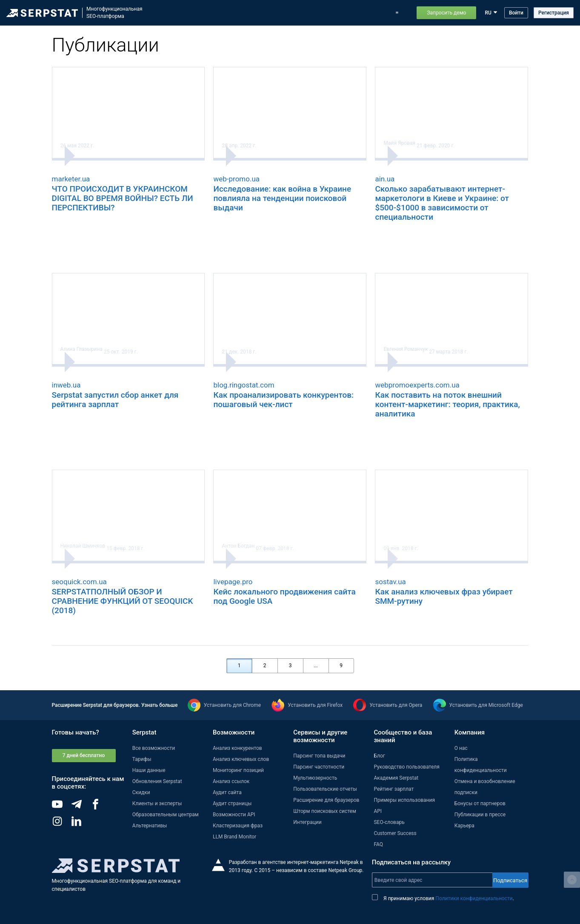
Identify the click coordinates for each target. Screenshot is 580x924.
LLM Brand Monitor (234, 837)
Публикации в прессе (480, 815)
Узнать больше (159, 705)
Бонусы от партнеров (480, 803)
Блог (353, 13)
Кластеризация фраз (238, 826)
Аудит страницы (232, 803)
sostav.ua (390, 582)
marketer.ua (71, 179)
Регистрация (554, 13)
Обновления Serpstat (314, 13)
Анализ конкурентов (237, 748)
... (316, 666)
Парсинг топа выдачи (319, 756)
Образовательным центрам (166, 815)
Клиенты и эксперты (157, 803)
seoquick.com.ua (79, 582)
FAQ (378, 844)
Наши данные (149, 770)
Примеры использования (404, 800)
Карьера (464, 826)
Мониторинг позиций (238, 770)
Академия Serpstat (396, 778)
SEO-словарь (389, 822)
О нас (461, 748)
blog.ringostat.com (244, 385)
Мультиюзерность (315, 778)
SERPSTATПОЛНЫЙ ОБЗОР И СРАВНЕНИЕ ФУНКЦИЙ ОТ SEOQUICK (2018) (123, 601)
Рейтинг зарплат (394, 789)
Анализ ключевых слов (241, 759)
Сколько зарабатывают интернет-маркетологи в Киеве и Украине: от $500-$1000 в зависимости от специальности (442, 203)
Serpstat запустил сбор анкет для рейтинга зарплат (115, 400)
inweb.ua (66, 385)
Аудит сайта (227, 792)
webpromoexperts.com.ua (417, 385)
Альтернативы (150, 826)
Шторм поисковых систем (325, 811)
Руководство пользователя (406, 767)
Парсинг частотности (319, 767)
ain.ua (385, 179)
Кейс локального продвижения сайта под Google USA (284, 596)
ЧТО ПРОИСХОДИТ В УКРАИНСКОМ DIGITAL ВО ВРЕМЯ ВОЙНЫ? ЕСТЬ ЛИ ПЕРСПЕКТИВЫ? (123, 198)
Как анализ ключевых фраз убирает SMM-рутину (444, 596)
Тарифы (377, 13)
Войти (516, 13)
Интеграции (307, 822)
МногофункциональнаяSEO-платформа (114, 13)
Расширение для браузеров (326, 800)
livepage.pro (233, 582)
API (378, 811)
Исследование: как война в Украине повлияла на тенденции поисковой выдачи (282, 198)
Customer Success (395, 833)
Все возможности (154, 748)
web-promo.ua (236, 179)
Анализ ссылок (231, 781)
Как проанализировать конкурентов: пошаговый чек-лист (283, 400)
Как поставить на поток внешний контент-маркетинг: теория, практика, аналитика (447, 404)
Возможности (230, 13)
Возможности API (234, 815)
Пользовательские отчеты (325, 789)
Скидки (141, 792)
